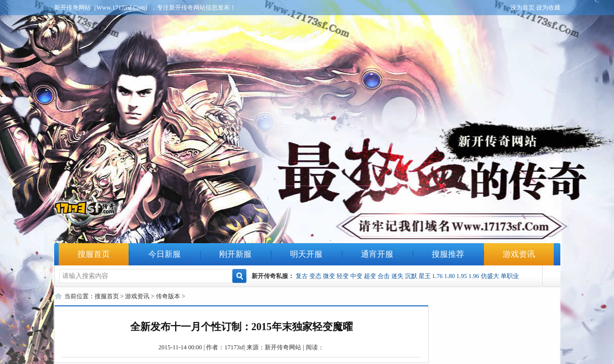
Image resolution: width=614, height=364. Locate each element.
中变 (356, 276)
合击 (384, 276)
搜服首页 (94, 254)
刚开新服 (235, 254)
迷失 (397, 276)
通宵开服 (377, 254)
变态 (315, 276)
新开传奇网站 (283, 347)
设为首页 (522, 8)
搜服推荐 (448, 254)
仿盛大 (490, 276)
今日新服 (165, 254)
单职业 (510, 276)
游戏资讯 (519, 254)
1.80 (450, 276)
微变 (329, 276)
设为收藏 (548, 8)
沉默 (411, 276)
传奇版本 (168, 296)
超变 (370, 276)
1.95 (462, 276)
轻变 (343, 276)
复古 (302, 276)
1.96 (474, 276)
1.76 (438, 276)
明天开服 (306, 254)
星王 (425, 276)
